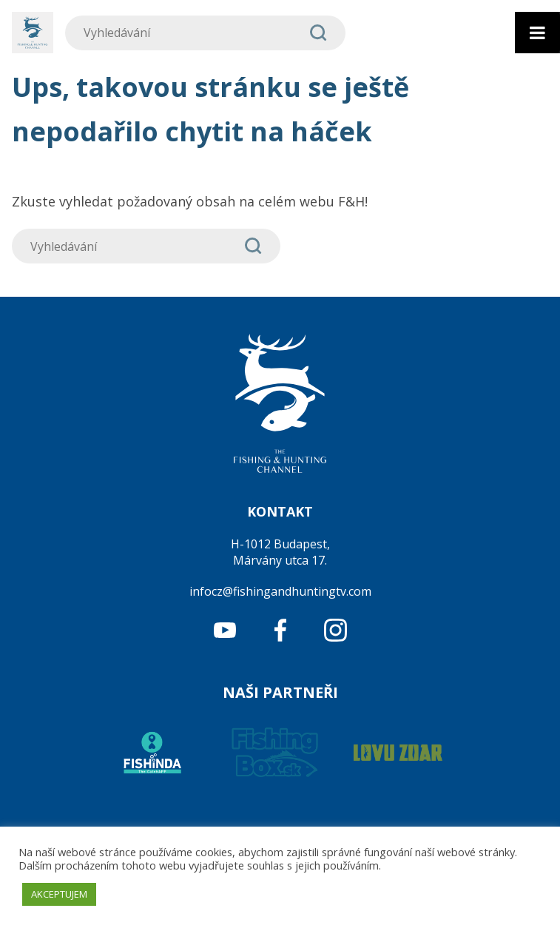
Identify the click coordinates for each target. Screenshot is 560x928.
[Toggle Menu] (537, 33)
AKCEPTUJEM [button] (59, 894)
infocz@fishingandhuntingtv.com (280, 591)
